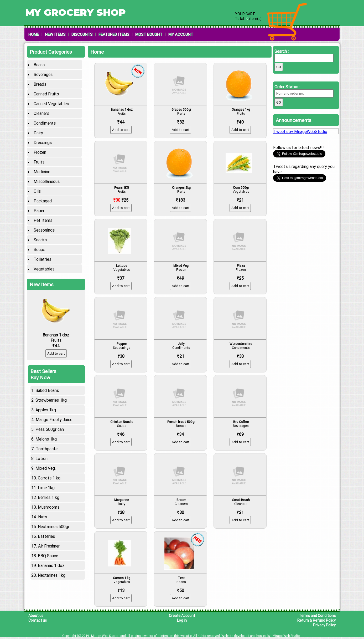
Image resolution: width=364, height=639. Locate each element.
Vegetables (44, 269)
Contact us (38, 620)
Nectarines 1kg (52, 569)
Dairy (38, 133)
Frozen (40, 152)
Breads (40, 84)
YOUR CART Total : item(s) (248, 16)
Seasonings (44, 230)
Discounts (82, 34)
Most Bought (149, 34)
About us (36, 616)
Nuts (43, 511)
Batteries (46, 530)
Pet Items (43, 220)
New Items (55, 34)
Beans (39, 65)
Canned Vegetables (51, 104)
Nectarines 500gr (54, 521)
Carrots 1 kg (49, 472)
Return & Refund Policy (316, 620)
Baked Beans (47, 385)
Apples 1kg (46, 404)
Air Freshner (49, 540)
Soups (39, 249)
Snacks (40, 240)
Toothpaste (47, 443)
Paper (39, 211)
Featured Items (114, 34)
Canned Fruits (46, 94)
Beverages (43, 74)
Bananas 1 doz (51, 560)
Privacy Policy (324, 625)
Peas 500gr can (50, 423)
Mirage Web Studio (105, 636)
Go (279, 67)
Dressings (43, 142)
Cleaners (41, 113)
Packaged (43, 201)
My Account (181, 34)
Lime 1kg (46, 482)
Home (34, 34)
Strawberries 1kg (51, 394)
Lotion (41, 453)
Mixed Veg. (46, 462)
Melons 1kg (46, 433)
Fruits (39, 162)
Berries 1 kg (49, 492)
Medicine (42, 172)
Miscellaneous (47, 181)
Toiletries (42, 259)
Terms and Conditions (317, 616)
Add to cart (56, 348)
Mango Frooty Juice (54, 414)
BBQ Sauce (48, 550)
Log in (182, 620)
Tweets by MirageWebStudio (300, 131)
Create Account (182, 616)
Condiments (45, 123)
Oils (37, 191)
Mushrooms (49, 501)
